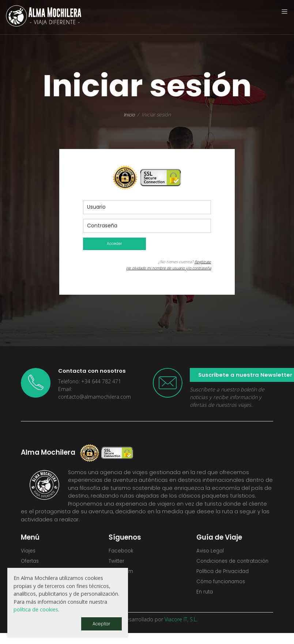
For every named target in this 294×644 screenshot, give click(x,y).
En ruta (206, 603)
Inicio (129, 114)
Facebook (122, 551)
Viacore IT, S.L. (181, 630)
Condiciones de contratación (218, 566)
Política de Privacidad (225, 581)
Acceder (114, 244)
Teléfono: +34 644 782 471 (90, 382)
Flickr (115, 584)
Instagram (122, 573)
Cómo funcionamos (223, 592)
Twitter (118, 562)
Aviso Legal (211, 551)
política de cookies (36, 609)
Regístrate (202, 262)
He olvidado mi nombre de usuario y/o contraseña (164, 268)
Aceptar (101, 623)
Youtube (120, 595)
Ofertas (31, 562)
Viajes (29, 551)
